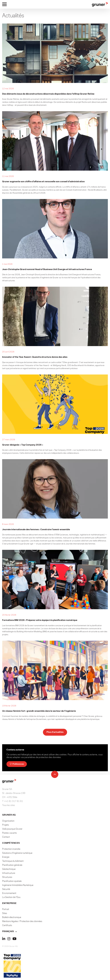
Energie (6, 858)
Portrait (6, 910)
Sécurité (6, 890)
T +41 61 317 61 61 (13, 802)
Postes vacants (9, 834)
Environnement (9, 894)
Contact (6, 838)
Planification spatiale (12, 882)
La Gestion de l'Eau (11, 898)
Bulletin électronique (12, 918)
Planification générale (12, 866)
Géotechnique (9, 870)
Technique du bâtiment (13, 862)
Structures (7, 878)
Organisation (8, 822)
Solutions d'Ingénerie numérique (17, 854)
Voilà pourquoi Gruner (12, 830)
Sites (5, 914)
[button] (55, 933)
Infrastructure (9, 874)
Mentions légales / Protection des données (22, 922)
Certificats (7, 926)
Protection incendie (11, 850)
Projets (6, 826)
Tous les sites (9, 806)
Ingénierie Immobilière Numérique (18, 886)
